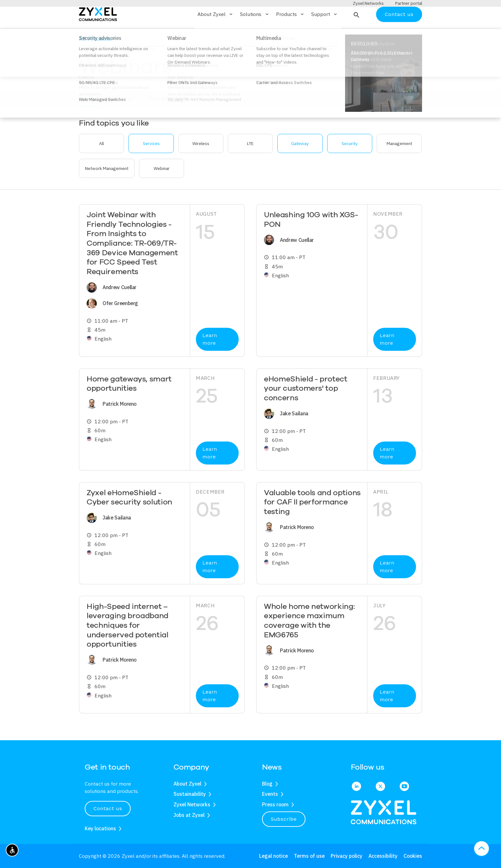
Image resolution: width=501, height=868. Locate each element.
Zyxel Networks (192, 804)
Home (85, 55)
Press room (275, 804)
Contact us (399, 33)
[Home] (98, 32)
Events (270, 794)
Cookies (413, 856)
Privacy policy (347, 856)
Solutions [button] (255, 33)
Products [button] (290, 33)
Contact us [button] (108, 808)
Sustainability (190, 794)
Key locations (100, 828)
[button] (356, 33)
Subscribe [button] (284, 819)
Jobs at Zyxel (189, 815)
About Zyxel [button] (216, 33)
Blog (267, 784)
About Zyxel (187, 784)
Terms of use (309, 856)
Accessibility (383, 856)
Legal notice (274, 856)
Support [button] (325, 33)
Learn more (210, 358)
